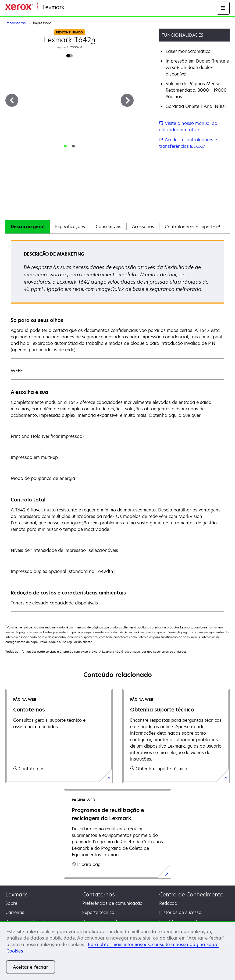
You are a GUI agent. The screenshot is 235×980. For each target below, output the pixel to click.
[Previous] (12, 100)
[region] (118, 950)
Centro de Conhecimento (191, 894)
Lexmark (16, 894)
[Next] (127, 100)
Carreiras (15, 912)
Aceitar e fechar (31, 967)
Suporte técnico (98, 912)
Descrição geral (28, 226)
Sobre (11, 903)
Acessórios (143, 226)
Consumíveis (108, 226)
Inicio (69, 7)
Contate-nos (99, 894)
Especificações (70, 226)
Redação (168, 903)
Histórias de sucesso (180, 912)
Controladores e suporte (193, 227)
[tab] (65, 146)
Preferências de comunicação (112, 903)
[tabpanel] (118, 426)
